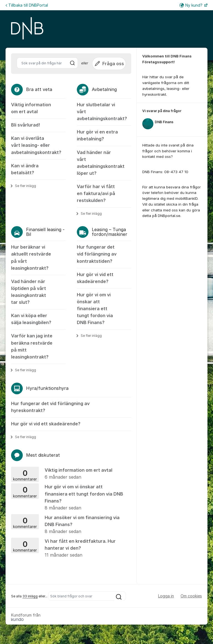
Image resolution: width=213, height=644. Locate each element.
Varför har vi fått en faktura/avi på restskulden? (96, 193)
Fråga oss (109, 64)
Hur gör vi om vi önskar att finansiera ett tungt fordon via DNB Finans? (95, 309)
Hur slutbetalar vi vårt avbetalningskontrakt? (102, 112)
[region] (172, 120)
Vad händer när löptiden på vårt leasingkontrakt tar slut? (29, 292)
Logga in (166, 596)
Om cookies (191, 596)
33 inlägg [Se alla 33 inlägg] (30, 596)
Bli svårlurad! (26, 125)
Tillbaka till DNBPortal (27, 5)
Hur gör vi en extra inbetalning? (97, 135)
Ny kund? (192, 5)
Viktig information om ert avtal (31, 108)
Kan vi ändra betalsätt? (25, 169)
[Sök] (72, 63)
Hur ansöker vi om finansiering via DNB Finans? (69, 525)
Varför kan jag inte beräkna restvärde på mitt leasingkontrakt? (32, 346)
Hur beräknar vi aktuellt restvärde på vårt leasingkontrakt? (31, 257)
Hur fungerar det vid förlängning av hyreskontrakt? (50, 407)
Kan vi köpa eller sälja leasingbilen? (31, 319)
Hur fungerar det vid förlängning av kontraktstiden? (97, 254)
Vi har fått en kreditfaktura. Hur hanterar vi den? (69, 548)
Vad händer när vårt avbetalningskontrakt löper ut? (101, 163)
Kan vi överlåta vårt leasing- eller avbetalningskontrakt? (36, 145)
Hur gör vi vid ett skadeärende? (95, 278)
